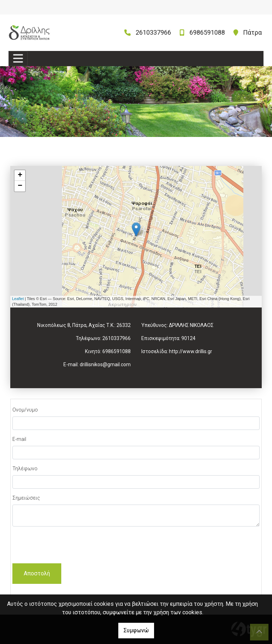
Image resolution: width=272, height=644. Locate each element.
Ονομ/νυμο (25, 410)
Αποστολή (37, 573)
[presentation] (66, 546)
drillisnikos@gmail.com (105, 364)
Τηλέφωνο (25, 468)
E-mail (19, 439)
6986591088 (207, 32)
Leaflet (18, 299)
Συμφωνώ (136, 630)
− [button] (20, 186)
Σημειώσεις (26, 498)
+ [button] (20, 176)
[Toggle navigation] (18, 59)
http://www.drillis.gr (191, 351)
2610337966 (153, 32)
